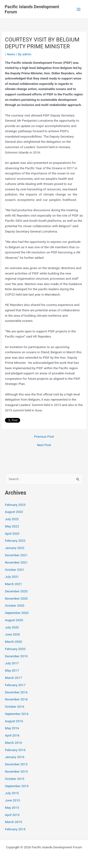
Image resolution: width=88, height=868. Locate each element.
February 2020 (15, 649)
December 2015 (16, 764)
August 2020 (14, 620)
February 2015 (15, 829)
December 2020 (16, 591)
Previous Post (44, 437)
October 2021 (15, 570)
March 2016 (13, 743)
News (11, 54)
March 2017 (13, 678)
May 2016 (12, 728)
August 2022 (14, 512)
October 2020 (15, 605)
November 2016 (16, 699)
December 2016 (16, 692)
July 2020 (12, 627)
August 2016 (14, 721)
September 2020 (17, 613)
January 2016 (15, 757)
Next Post (44, 445)
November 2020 (16, 598)
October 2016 (15, 706)
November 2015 (16, 771)
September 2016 (17, 714)
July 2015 (12, 793)
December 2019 (16, 656)
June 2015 (12, 800)
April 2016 (12, 735)
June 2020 (12, 634)
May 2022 (12, 526)
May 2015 (12, 808)
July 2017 (12, 663)
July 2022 (12, 519)
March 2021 (13, 584)
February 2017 (15, 685)
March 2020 (13, 642)
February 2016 (15, 750)
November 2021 (16, 562)
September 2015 (17, 786)
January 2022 (15, 548)
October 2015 (15, 779)
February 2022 (15, 541)
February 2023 (15, 505)
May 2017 (12, 670)
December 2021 (16, 555)
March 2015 (13, 822)
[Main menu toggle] (79, 9)
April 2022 (12, 534)
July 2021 (12, 577)
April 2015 (12, 815)
